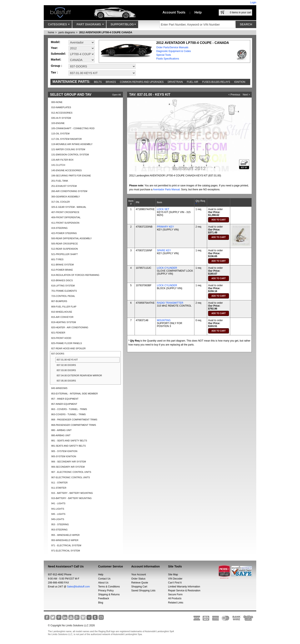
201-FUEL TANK (60, 181)
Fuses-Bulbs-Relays (216, 82)
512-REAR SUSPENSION (65, 249)
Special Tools (164, 55)
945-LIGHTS (58, 519)
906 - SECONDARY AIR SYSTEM (69, 462)
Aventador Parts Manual (166, 189)
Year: (54, 48)
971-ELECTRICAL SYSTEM (66, 551)
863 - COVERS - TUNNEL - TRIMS (69, 409)
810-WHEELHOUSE (62, 312)
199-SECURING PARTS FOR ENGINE (71, 176)
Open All (116, 95)
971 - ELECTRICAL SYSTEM (66, 545)
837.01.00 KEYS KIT (67, 360)
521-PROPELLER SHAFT (64, 254)
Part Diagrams (90, 25)
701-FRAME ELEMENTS (64, 291)
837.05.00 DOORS (66, 381)
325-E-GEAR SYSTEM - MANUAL (69, 207)
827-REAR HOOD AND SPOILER (68, 348)
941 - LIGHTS (58, 503)
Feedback (104, 598)
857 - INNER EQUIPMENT (65, 399)
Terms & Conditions (109, 587)
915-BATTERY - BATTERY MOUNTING (71, 498)
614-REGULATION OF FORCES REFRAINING (75, 275)
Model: (56, 42)
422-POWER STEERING (64, 233)
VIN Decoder (175, 579)
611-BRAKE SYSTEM (62, 265)
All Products (175, 598)
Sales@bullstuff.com (78, 587)
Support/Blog (123, 25)
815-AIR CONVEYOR (62, 317)
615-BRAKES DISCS (62, 280)
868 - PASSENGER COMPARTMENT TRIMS (74, 420)
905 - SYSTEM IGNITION (64, 451)
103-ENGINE (58, 123)
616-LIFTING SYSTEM (63, 286)
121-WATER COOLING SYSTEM (68, 149)
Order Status (138, 579)
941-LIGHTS (58, 509)
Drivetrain (175, 82)
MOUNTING (164, 320)
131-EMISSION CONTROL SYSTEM (70, 155)
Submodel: (58, 54)
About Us (103, 583)
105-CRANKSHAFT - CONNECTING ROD (73, 128)
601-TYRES (57, 259)
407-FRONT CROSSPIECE (65, 212)
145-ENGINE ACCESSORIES (66, 170)
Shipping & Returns (109, 594)
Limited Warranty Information (184, 587)
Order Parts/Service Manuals (172, 47)
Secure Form (175, 594)
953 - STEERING (60, 524)
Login (253, 2)
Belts (98, 82)
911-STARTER (59, 488)
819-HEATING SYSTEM (64, 322)
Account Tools (174, 12)
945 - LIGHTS (58, 514)
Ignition (240, 82)
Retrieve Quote (140, 583)
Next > (246, 95)
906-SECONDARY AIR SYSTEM (68, 467)
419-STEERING (59, 228)
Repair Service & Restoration (184, 591)
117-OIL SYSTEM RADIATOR (67, 139)
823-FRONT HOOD (61, 338)
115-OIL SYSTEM (60, 134)
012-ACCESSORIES (62, 113)
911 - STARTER (59, 483)
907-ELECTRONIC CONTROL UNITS (71, 477)
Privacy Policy (106, 591)
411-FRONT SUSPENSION (65, 223)
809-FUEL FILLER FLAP (64, 307)
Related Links (176, 603)
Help (198, 12)
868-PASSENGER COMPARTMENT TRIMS (74, 425)
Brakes (111, 82)
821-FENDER (58, 333)
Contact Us (104, 579)
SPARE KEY (164, 250)
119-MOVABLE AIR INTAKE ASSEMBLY (72, 144)
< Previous (234, 95)
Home (51, 32)
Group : (56, 66)
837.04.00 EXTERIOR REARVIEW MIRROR (79, 375)
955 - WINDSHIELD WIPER (65, 535)
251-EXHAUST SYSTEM (64, 186)
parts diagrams (67, 32)
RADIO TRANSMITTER (170, 303)
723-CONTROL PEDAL (63, 296)
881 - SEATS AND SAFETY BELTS (69, 441)
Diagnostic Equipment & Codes (174, 51)
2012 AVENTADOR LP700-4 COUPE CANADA (106, 32)
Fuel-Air (193, 82)
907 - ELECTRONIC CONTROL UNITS (71, 472)
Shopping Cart (139, 587)
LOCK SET (163, 209)
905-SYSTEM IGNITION (64, 456)
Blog (101, 603)
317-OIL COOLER (61, 202)
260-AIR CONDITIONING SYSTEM (69, 191)
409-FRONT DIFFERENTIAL (66, 217)
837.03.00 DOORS (66, 370)
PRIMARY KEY (165, 227)
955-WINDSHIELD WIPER (65, 540)
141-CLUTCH (58, 165)
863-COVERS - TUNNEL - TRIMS (68, 414)
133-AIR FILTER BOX (62, 160)
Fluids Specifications (168, 59)
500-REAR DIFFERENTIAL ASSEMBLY (71, 238)
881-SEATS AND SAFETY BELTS (69, 446)
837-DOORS (58, 354)
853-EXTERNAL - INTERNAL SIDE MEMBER (75, 394)
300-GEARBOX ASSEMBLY (66, 197)
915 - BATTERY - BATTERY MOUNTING (72, 493)
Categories (59, 25)
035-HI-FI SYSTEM (61, 118)
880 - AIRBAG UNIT (61, 430)
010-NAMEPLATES (61, 107)
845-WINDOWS (59, 388)
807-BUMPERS (59, 301)
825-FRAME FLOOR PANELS (67, 343)
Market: (56, 59)
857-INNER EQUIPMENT (64, 404)
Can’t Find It (175, 583)
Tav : (54, 72)
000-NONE (57, 102)
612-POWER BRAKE (62, 270)
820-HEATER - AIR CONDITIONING (70, 327)
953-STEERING (59, 530)
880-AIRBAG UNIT (61, 435)
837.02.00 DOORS (66, 365)
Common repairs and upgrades (142, 82)
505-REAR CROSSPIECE (65, 244)
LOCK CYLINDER (167, 268)
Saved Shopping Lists (143, 591)
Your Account (139, 575)
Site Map (173, 575)
